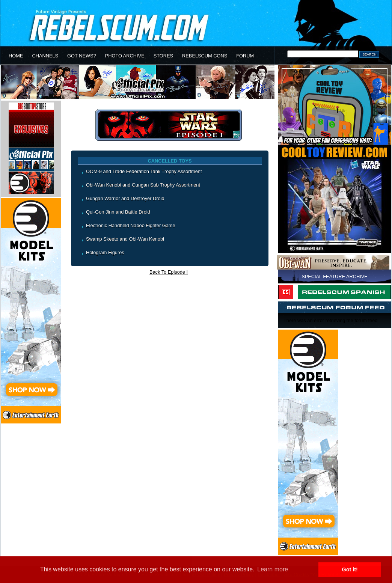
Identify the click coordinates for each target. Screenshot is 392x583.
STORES (163, 56)
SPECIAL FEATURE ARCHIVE (335, 276)
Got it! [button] (350, 569)
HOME (16, 56)
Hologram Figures (105, 252)
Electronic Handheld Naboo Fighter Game (131, 225)
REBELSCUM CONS (205, 56)
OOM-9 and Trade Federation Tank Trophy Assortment (144, 171)
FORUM (245, 56)
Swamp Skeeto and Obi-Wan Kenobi (125, 239)
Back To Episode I (169, 272)
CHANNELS (45, 56)
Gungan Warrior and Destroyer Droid (125, 198)
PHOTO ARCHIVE (125, 56)
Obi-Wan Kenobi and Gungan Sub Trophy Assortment (143, 185)
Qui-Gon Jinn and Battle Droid (118, 212)
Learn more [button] (273, 569)
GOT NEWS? (82, 56)
